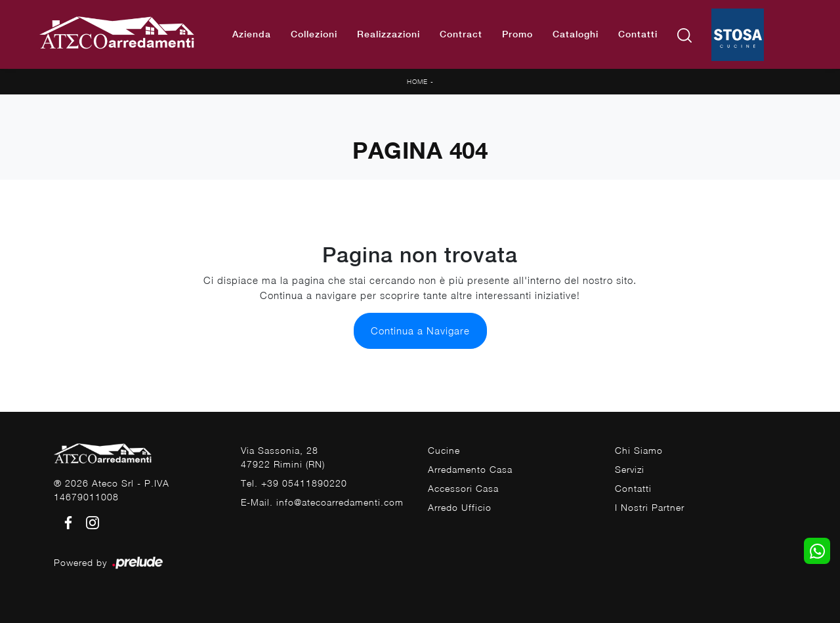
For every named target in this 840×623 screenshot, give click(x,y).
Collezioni (314, 34)
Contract (461, 34)
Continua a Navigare (420, 331)
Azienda (252, 34)
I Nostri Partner (650, 507)
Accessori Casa (463, 488)
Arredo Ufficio (460, 507)
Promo (517, 34)
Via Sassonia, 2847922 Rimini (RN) (283, 457)
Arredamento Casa (470, 469)
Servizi (630, 469)
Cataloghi (576, 34)
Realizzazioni (388, 34)
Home (417, 81)
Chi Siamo (639, 450)
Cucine (444, 450)
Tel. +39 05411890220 (294, 483)
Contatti (638, 34)
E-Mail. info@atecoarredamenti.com (322, 502)
